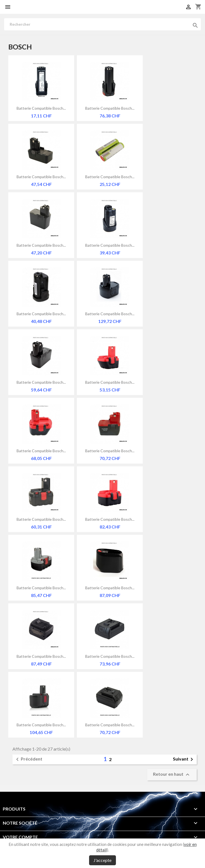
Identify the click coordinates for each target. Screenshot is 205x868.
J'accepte (102, 860)
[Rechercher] (102, 24)
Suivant (184, 759)
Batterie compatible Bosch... (41, 108)
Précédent (28, 759)
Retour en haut (172, 775)
